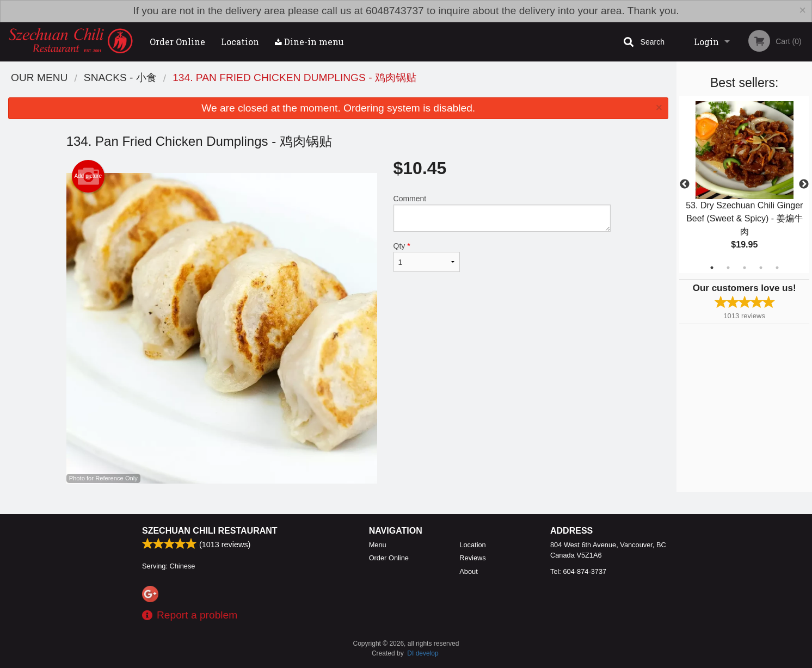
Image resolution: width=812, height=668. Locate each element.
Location (240, 42)
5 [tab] (777, 268)
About (468, 571)
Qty (427, 257)
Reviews (472, 558)
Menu (378, 545)
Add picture (88, 176)
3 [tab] (745, 268)
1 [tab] (712, 268)
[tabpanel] (744, 184)
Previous (685, 184)
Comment (502, 213)
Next (804, 184)
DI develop (423, 653)
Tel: (578, 571)
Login (706, 42)
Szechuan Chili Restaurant (210, 531)
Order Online (177, 42)
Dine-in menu (309, 42)
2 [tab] (728, 268)
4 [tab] (761, 268)
